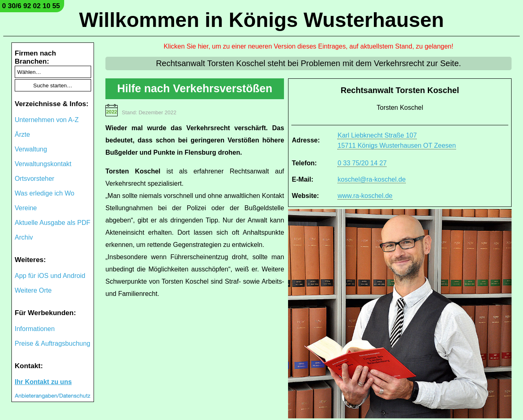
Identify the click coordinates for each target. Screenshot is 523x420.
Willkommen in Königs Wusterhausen (261, 20)
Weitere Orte (33, 290)
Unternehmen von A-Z (47, 120)
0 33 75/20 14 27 (362, 163)
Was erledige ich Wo (45, 193)
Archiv (24, 237)
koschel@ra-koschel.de (372, 179)
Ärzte (22, 134)
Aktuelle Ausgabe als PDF (53, 223)
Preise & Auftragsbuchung (53, 343)
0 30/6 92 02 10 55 (31, 6)
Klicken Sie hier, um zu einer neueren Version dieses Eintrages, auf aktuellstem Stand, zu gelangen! (309, 46)
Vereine (26, 208)
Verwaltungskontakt (43, 164)
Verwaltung (31, 149)
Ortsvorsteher (35, 179)
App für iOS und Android (50, 276)
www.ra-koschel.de (365, 196)
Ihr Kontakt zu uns (43, 382)
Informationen (35, 329)
